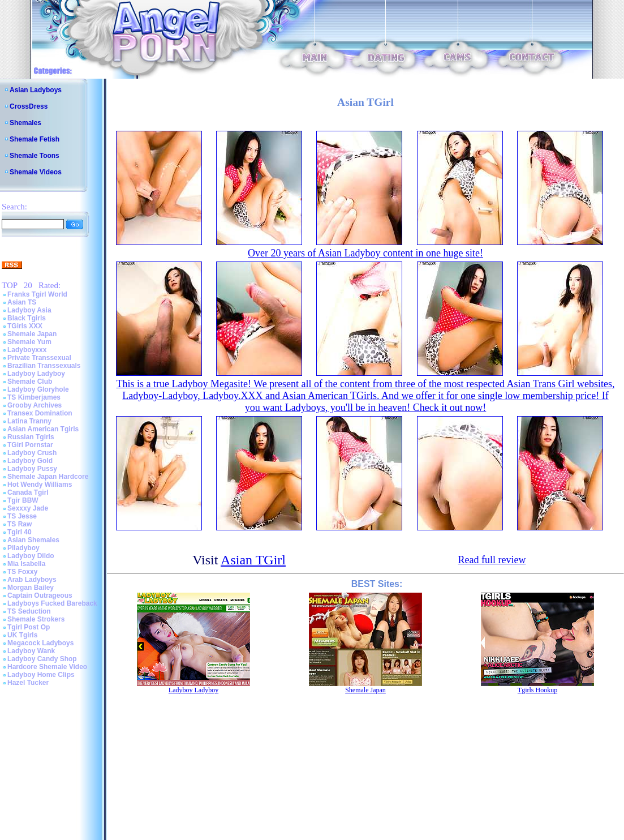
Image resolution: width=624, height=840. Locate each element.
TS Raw (20, 524)
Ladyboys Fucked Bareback (52, 603)
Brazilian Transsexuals (44, 366)
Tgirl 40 (20, 532)
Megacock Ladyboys (40, 643)
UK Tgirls (22, 635)
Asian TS (22, 302)
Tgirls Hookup (537, 690)
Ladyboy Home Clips (41, 675)
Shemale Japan (32, 334)
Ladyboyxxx (27, 350)
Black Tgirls (27, 318)
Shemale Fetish (35, 139)
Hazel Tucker (28, 683)
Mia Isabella (26, 564)
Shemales (25, 123)
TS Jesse (22, 516)
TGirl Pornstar (30, 445)
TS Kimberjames (34, 397)
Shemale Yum (29, 342)
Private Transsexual (39, 358)
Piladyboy (23, 548)
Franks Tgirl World (37, 294)
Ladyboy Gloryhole (38, 389)
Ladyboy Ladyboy (36, 374)
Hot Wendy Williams (40, 485)
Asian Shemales (33, 540)
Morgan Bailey (31, 588)
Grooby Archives (35, 405)
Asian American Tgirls (43, 429)
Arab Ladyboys (32, 580)
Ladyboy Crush (32, 453)
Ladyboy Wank (31, 651)
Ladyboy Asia (29, 310)
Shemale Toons (35, 156)
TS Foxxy (22, 572)
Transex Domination (40, 413)
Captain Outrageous (40, 595)
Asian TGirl (253, 560)
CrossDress (29, 106)
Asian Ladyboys (36, 90)
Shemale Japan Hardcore (48, 477)
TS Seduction (29, 611)
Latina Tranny (29, 421)
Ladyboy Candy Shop (42, 659)
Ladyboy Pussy (32, 469)
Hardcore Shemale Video (47, 667)
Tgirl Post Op (29, 627)
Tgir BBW (23, 500)
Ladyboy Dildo (31, 556)
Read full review (492, 560)
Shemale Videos (36, 172)
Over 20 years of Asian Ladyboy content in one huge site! (365, 253)
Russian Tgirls (31, 437)
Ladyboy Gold (30, 461)
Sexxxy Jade (28, 508)
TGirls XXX (25, 326)
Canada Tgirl (28, 492)
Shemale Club (30, 382)
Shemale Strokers (36, 619)
